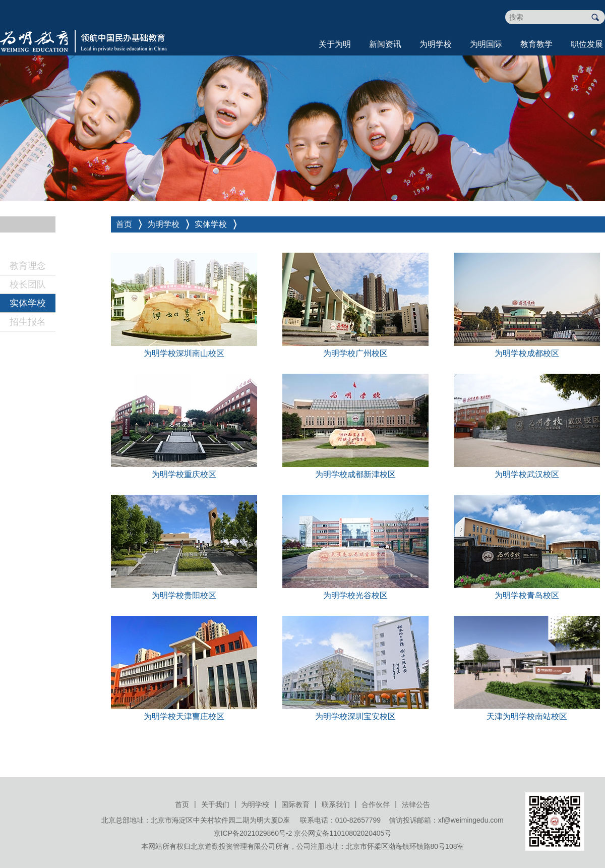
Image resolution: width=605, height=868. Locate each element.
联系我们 (336, 804)
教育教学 (536, 44)
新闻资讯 (385, 44)
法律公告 (416, 804)
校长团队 (28, 284)
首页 (124, 224)
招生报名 (28, 322)
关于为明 (335, 44)
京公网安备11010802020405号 (343, 833)
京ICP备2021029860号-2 (253, 833)
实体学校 (28, 303)
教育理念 (28, 266)
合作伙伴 (376, 804)
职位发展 (587, 44)
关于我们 (215, 804)
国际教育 (295, 804)
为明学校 (436, 44)
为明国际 (486, 44)
